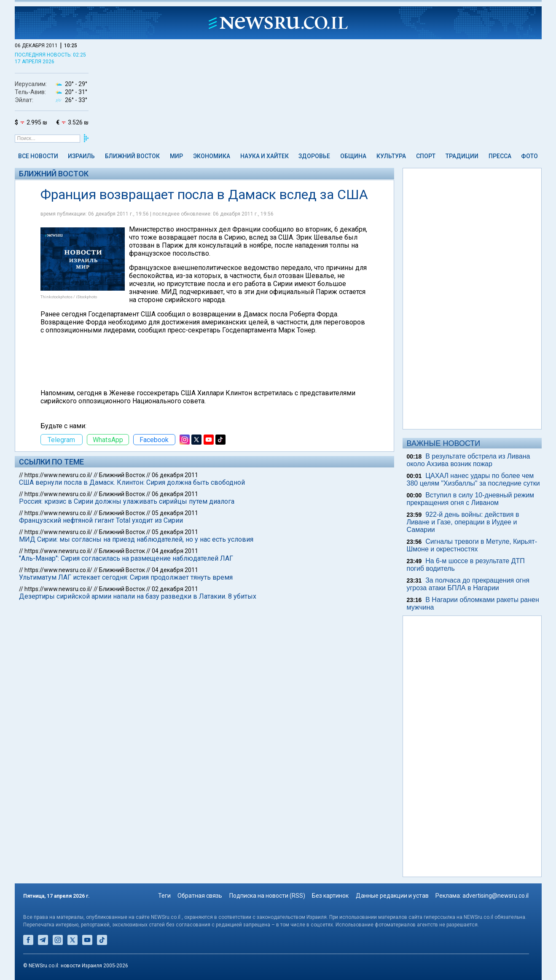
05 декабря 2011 (175, 513)
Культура (391, 156)
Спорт (426, 156)
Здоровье (314, 156)
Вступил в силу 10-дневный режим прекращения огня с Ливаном (471, 499)
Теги (164, 896)
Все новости (38, 156)
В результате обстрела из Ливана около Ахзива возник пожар (469, 460)
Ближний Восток (132, 156)
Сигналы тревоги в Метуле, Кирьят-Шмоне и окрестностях (472, 545)
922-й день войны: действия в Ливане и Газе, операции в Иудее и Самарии (463, 522)
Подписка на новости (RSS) (267, 896)
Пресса (500, 156)
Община (353, 156)
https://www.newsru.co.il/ (58, 475)
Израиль (81, 156)
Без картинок (330, 896)
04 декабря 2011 (175, 551)
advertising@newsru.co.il (496, 896)
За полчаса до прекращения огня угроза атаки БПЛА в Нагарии (468, 584)
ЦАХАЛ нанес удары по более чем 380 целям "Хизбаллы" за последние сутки (473, 479)
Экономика (212, 156)
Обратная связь (200, 896)
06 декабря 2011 (175, 475)
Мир (176, 156)
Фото (529, 156)
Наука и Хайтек (265, 156)
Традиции (462, 156)
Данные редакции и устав (392, 896)
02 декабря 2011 (175, 589)
